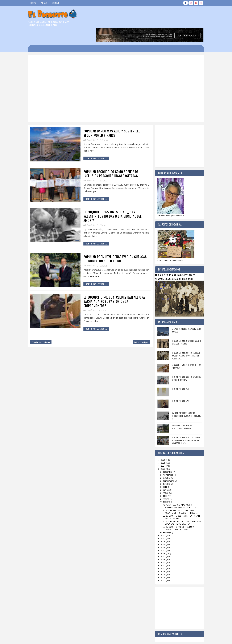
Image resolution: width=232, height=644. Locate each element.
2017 (160, 536)
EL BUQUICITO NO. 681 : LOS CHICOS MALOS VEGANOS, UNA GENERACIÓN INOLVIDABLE (172, 263)
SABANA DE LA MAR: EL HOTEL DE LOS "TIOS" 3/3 (183, 352)
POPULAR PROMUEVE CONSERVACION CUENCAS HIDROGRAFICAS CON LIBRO (109, 244)
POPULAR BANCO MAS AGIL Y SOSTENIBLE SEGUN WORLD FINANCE (106, 119)
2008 (160, 563)
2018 (160, 533)
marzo (163, 484)
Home (36, 3)
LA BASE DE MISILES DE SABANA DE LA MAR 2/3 (183, 316)
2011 (160, 554)
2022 (160, 521)
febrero (164, 487)
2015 (160, 542)
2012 (160, 551)
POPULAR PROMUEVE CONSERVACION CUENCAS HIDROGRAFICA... (179, 508)
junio (163, 475)
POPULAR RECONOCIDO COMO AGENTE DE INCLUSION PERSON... (178, 497)
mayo (163, 478)
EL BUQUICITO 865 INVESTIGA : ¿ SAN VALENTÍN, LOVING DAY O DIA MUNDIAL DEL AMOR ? (107, 202)
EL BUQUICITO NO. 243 (177, 375)
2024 (160, 451)
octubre (164, 463)
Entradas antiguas (135, 328)
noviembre (165, 460)
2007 (160, 566)
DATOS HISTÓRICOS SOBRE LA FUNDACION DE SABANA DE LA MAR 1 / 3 (183, 401)
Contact (58, 3)
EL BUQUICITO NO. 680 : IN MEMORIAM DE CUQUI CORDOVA (183, 364)
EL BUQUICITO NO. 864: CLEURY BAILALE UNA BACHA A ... (175, 514)
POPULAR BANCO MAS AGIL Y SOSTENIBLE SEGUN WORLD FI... (177, 492)
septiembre (166, 466)
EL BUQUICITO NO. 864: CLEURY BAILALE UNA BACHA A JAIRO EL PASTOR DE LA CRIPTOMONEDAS (108, 287)
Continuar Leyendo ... (90, 144)
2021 (160, 524)
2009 (160, 560)
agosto (164, 469)
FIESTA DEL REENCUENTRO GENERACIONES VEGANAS (179, 412)
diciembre (165, 457)
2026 (160, 445)
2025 (160, 448)
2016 (160, 539)
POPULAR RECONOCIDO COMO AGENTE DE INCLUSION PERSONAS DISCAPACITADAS (105, 159)
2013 (160, 548)
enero (163, 518)
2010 (160, 557)
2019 (160, 530)
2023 (160, 454)
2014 (160, 545)
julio (162, 472)
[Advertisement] (106, 53)
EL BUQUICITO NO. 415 (177, 387)
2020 (160, 527)
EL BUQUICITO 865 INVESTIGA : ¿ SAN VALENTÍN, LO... (178, 503)
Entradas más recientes (44, 328)
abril (162, 481)
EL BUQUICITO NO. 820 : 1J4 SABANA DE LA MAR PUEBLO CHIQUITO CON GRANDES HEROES (183, 426)
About (47, 3)
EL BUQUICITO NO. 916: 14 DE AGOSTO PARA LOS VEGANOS (183, 328)
